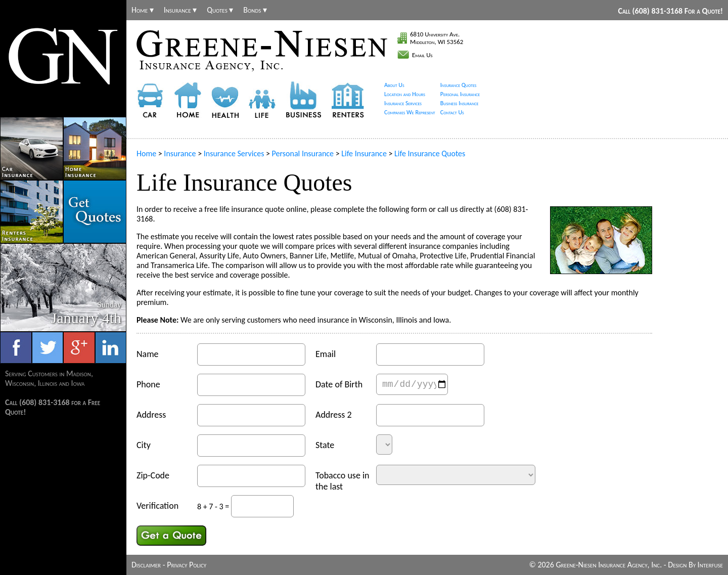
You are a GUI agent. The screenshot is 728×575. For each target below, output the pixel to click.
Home (146, 153)
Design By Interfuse (695, 565)
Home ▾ (143, 10)
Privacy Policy (187, 565)
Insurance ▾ (180, 10)
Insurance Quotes (459, 85)
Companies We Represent (410, 112)
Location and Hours (405, 94)
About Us (394, 85)
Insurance (180, 153)
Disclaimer (146, 565)
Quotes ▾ (220, 10)
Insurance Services (403, 103)
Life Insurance (364, 153)
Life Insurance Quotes (430, 153)
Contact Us (452, 112)
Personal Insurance (460, 94)
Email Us (422, 55)
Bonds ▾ (255, 10)
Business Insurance (460, 103)
